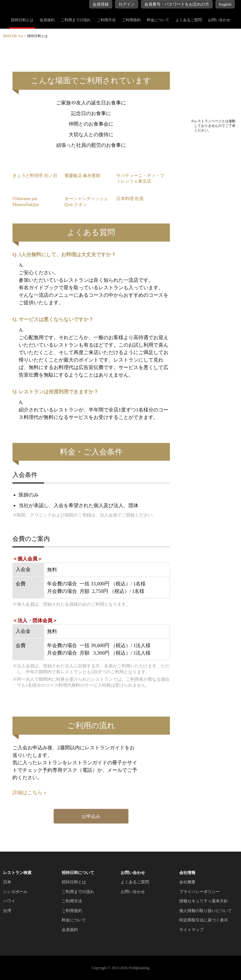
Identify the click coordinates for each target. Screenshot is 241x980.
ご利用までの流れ (76, 20)
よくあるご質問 (189, 20)
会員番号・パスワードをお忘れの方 (177, 4)
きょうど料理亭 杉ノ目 (35, 176)
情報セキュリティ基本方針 (204, 901)
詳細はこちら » (29, 793)
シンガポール (15, 892)
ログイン (127, 4)
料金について (158, 20)
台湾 (7, 911)
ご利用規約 (131, 20)
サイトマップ (191, 930)
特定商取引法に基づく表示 (204, 920)
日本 (7, 882)
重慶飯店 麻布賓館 (83, 176)
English (225, 4)
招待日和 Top (13, 36)
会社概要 (187, 882)
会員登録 (101, 4)
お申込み (91, 816)
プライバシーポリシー (200, 892)
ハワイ (9, 901)
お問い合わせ (219, 20)
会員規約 (47, 20)
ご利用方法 (106, 20)
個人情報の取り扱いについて (206, 911)
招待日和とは (22, 20)
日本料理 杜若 (130, 199)
